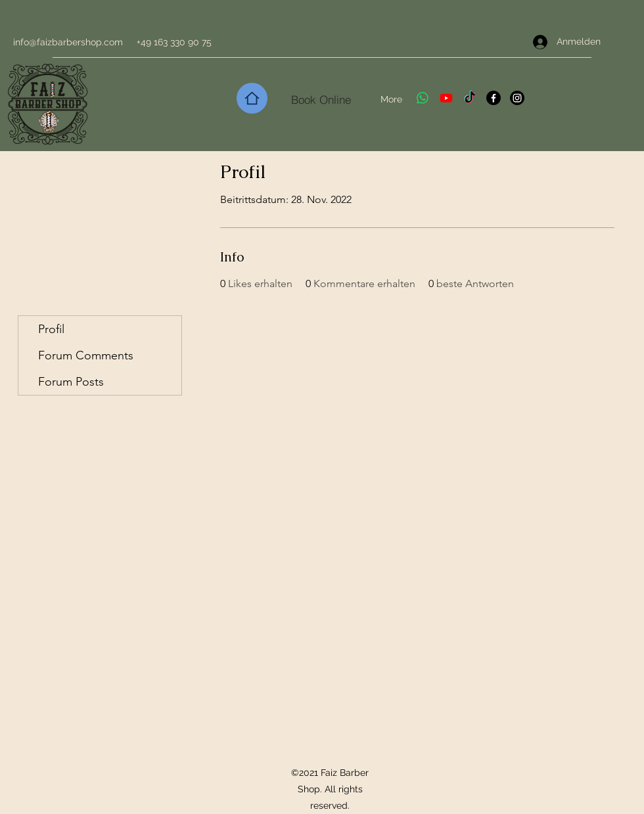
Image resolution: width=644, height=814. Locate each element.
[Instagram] (517, 98)
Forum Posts (71, 382)
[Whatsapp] (423, 98)
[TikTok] (470, 98)
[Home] (252, 98)
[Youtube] (446, 98)
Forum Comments (86, 355)
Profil (51, 329)
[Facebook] (494, 98)
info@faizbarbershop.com (68, 42)
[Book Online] (321, 99)
